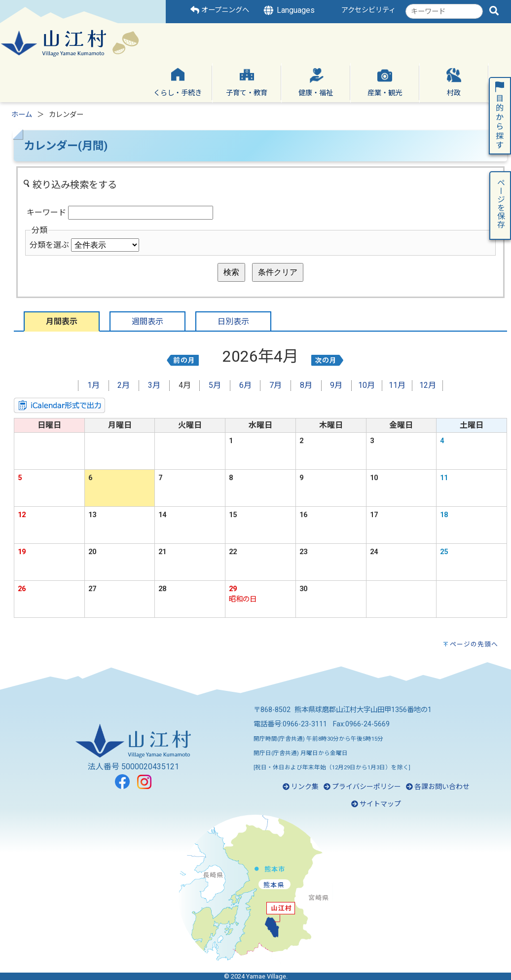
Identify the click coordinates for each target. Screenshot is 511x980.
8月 (306, 385)
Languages (289, 10)
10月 (366, 385)
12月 (428, 385)
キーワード (46, 212)
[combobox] (444, 11)
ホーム (22, 115)
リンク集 (301, 787)
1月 (93, 385)
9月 (336, 385)
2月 (124, 385)
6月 (245, 385)
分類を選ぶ (49, 245)
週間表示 (147, 321)
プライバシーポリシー (362, 787)
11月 (397, 385)
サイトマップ (376, 804)
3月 (154, 385)
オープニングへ (220, 10)
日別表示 (233, 321)
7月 (275, 385)
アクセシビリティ (368, 10)
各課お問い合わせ (438, 787)
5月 (215, 385)
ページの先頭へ (474, 644)
